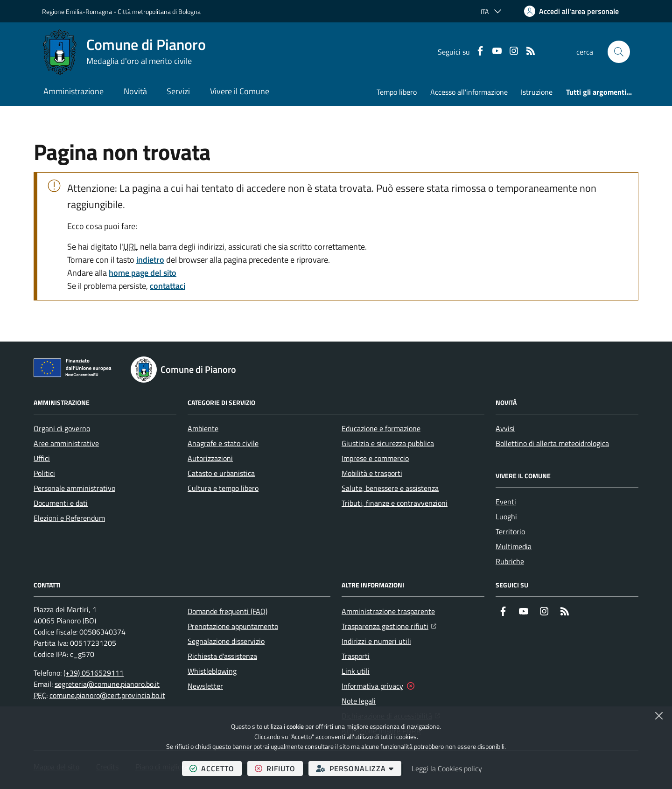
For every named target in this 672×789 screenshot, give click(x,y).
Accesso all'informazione (469, 92)
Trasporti (356, 656)
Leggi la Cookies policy (447, 768)
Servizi (178, 91)
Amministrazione (73, 91)
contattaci (168, 286)
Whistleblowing (212, 671)
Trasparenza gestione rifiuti (389, 625)
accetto (216, 768)
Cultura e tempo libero (223, 488)
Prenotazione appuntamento (233, 626)
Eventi (506, 502)
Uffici (42, 458)
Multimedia (514, 546)
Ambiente (203, 428)
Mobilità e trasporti (372, 473)
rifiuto (279, 768)
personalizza (359, 768)
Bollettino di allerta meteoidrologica (552, 443)
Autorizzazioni (210, 458)
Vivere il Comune (240, 91)
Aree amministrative (66, 443)
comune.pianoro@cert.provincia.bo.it (107, 695)
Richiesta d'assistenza (222, 656)
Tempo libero (397, 92)
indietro (150, 260)
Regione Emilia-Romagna (77, 11)
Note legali (359, 701)
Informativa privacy (372, 686)
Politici (44, 473)
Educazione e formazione (381, 428)
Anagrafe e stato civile (223, 443)
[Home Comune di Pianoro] (124, 52)
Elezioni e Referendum (69, 518)
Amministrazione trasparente (388, 611)
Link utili (356, 671)
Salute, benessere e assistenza (390, 488)
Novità (135, 91)
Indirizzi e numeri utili (376, 641)
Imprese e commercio (375, 458)
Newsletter (205, 686)
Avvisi (505, 428)
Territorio (510, 531)
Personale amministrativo (74, 488)
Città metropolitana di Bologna (159, 11)
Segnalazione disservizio (226, 641)
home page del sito (143, 273)
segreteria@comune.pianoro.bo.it (107, 684)
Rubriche (510, 561)
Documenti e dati (61, 503)
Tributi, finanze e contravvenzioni (395, 503)
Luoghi (506, 517)
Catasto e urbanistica (221, 473)
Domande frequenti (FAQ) (227, 611)
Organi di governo (62, 428)
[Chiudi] (659, 716)
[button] (619, 52)
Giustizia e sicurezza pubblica (388, 443)
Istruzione (537, 92)
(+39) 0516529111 (94, 673)
